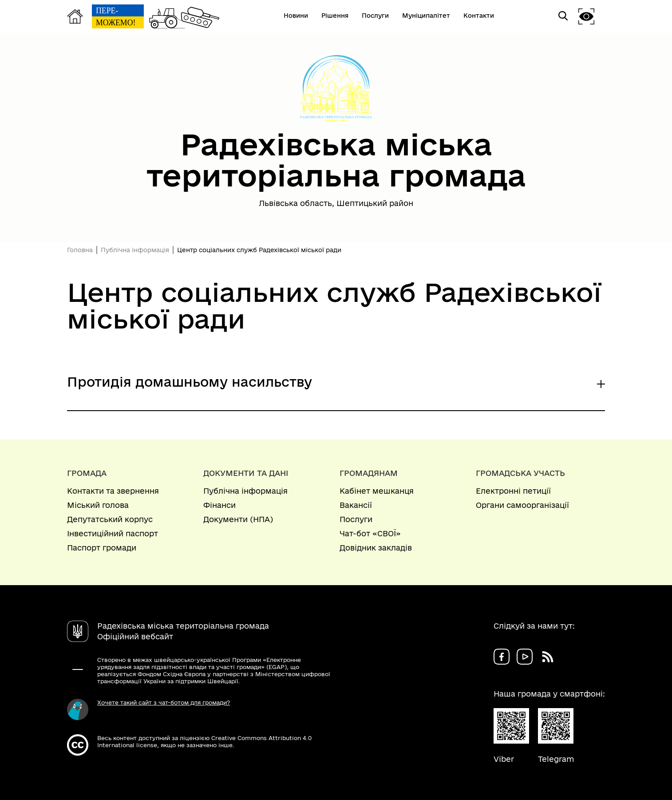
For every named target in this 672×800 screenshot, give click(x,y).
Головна (80, 250)
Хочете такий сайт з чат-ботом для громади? (164, 702)
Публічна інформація (135, 250)
